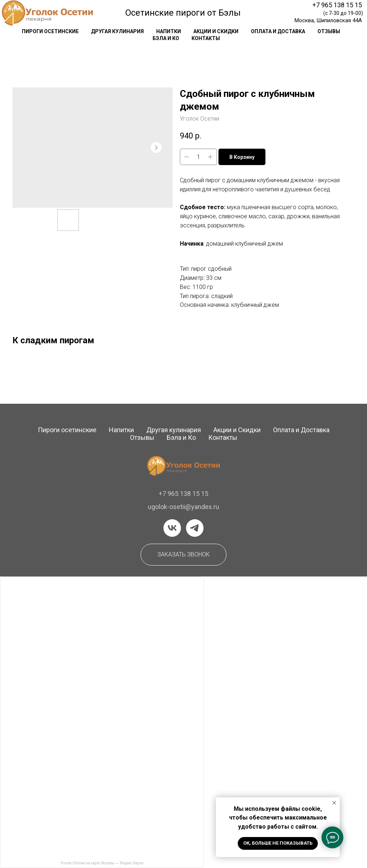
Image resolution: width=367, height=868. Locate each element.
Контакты (223, 437)
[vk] (172, 528)
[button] (183, 555)
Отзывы (142, 437)
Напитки (121, 430)
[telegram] (195, 528)
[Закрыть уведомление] (334, 803)
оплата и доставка (278, 31)
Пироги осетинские (67, 430)
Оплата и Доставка (301, 430)
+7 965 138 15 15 (337, 5)
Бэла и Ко (166, 38)
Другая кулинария (174, 430)
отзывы (329, 31)
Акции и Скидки (237, 430)
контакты (206, 38)
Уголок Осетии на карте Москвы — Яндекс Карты (102, 863)
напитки (169, 31)
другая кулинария (117, 31)
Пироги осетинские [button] (50, 31)
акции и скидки (216, 31)
